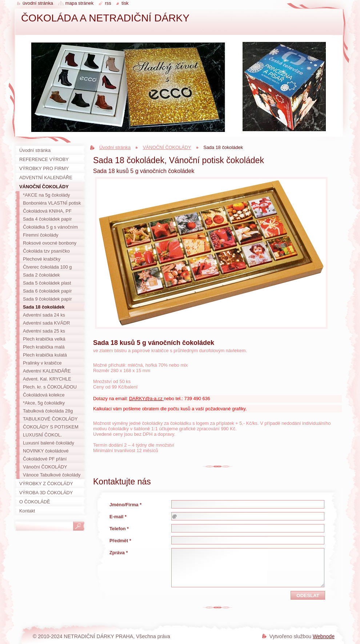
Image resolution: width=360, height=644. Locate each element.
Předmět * (120, 541)
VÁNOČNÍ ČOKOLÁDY (167, 147)
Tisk (125, 3)
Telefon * (119, 529)
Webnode (324, 636)
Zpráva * (119, 553)
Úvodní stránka (115, 147)
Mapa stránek (80, 3)
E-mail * (118, 517)
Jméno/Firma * (125, 505)
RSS (108, 3)
